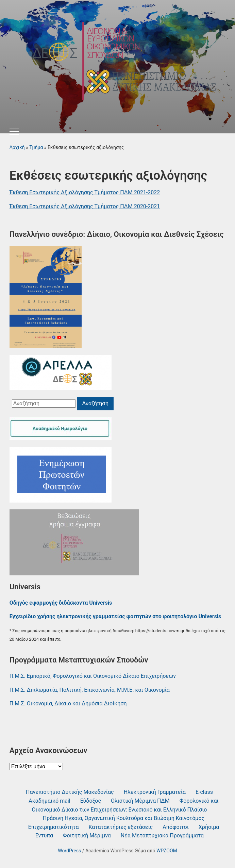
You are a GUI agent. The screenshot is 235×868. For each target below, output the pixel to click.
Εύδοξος (91, 801)
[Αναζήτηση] (44, 404)
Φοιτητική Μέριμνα (87, 836)
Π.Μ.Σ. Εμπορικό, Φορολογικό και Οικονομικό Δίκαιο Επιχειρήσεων (93, 676)
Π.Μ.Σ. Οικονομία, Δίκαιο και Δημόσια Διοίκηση (68, 703)
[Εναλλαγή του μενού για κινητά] (14, 132)
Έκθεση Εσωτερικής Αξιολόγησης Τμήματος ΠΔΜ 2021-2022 (85, 192)
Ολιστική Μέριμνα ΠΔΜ (140, 801)
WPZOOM (167, 851)
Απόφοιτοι (176, 827)
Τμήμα (36, 147)
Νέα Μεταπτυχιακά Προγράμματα (162, 836)
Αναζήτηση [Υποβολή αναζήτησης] (95, 403)
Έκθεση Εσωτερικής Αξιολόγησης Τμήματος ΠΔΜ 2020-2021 (85, 206)
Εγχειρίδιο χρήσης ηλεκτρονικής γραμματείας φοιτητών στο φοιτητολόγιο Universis (115, 616)
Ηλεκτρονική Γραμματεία (155, 792)
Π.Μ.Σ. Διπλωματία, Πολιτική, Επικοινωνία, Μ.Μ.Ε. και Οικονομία (90, 690)
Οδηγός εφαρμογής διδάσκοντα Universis (61, 603)
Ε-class (204, 792)
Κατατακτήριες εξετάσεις (121, 827)
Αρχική (17, 147)
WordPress (69, 851)
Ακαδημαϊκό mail (49, 801)
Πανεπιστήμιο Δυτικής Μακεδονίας (70, 792)
